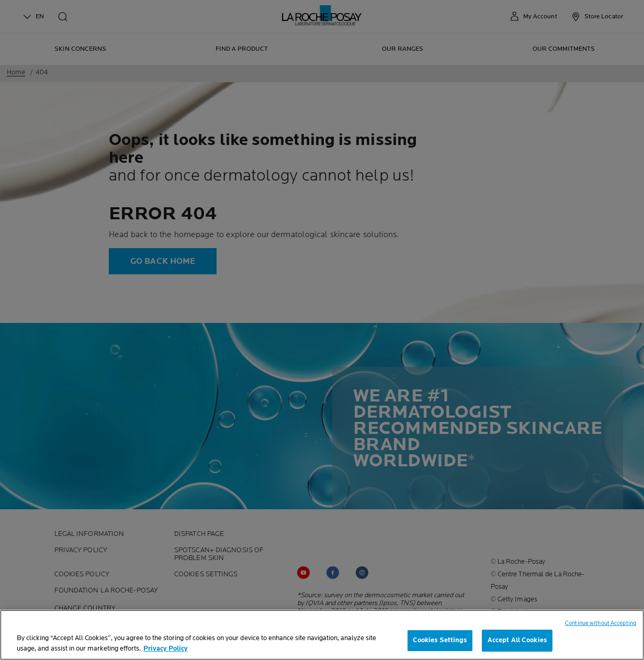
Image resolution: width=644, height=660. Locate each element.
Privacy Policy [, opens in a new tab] (166, 648)
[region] (322, 635)
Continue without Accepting (601, 623)
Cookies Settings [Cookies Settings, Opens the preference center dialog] (440, 640)
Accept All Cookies (517, 640)
